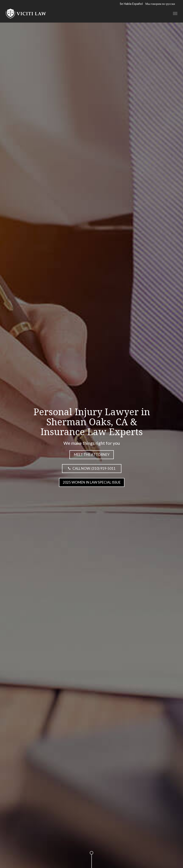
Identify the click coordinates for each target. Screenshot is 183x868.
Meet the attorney (91, 454)
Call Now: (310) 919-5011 (91, 468)
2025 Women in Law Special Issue (91, 482)
